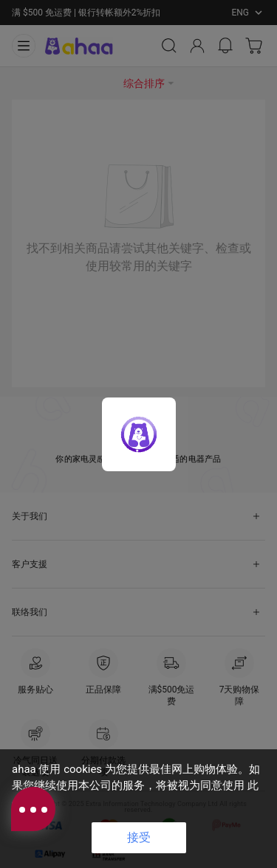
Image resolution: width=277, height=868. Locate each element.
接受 (139, 837)
